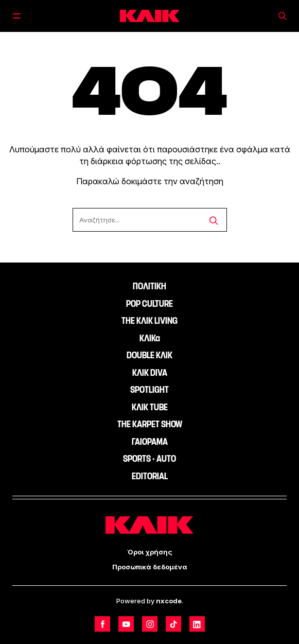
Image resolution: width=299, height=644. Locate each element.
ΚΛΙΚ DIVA (150, 373)
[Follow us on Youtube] (126, 624)
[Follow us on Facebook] (102, 624)
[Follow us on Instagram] (150, 624)
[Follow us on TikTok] (173, 624)
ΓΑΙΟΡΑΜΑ (150, 442)
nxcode (169, 601)
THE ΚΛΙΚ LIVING (150, 321)
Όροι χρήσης (150, 552)
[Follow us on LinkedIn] (197, 624)
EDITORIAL (150, 476)
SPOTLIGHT (150, 390)
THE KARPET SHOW (150, 424)
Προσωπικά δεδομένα (150, 567)
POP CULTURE (150, 304)
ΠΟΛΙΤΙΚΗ (150, 286)
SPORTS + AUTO (150, 459)
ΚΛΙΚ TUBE (150, 407)
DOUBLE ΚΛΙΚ (150, 355)
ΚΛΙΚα (150, 338)
